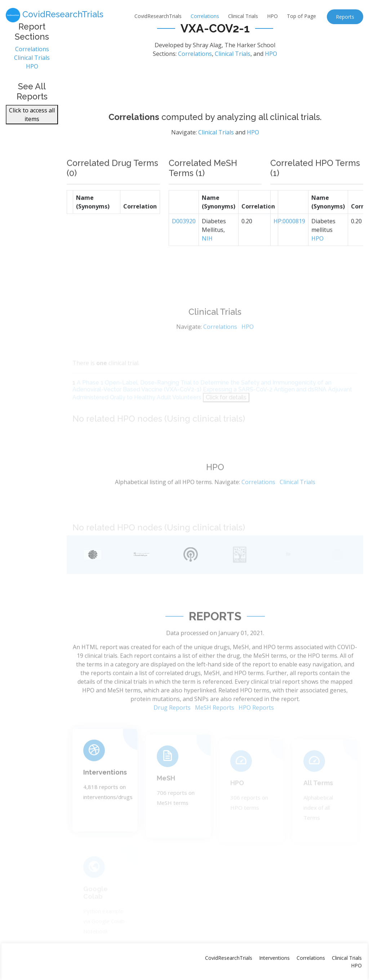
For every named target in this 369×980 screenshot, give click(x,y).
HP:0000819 (289, 238)
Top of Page (301, 16)
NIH (207, 255)
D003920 (184, 238)
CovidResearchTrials (158, 16)
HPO (272, 16)
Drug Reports (172, 726)
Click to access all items (32, 118)
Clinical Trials (243, 16)
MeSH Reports (215, 726)
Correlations (205, 16)
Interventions (105, 787)
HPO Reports (256, 726)
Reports (345, 17)
